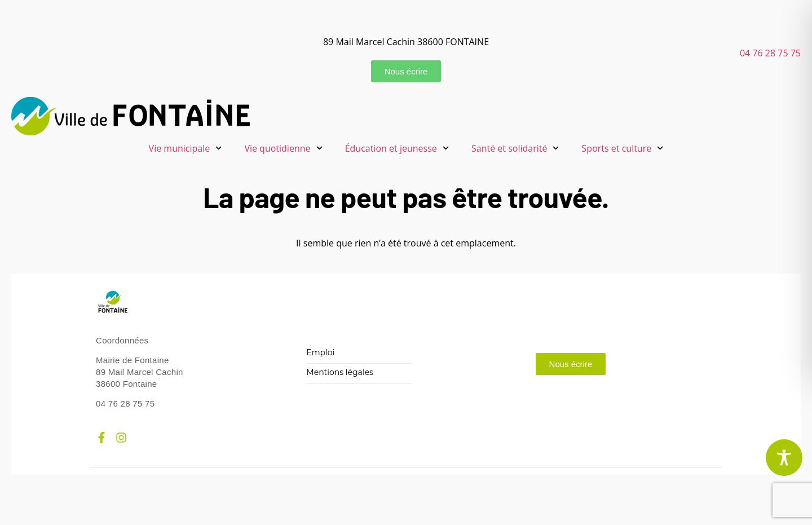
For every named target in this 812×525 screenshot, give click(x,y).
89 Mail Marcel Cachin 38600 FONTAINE (406, 42)
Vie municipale (186, 148)
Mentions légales (340, 372)
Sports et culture (623, 148)
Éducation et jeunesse (397, 148)
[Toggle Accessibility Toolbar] (784, 458)
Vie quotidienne (283, 148)
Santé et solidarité (515, 148)
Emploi (320, 353)
